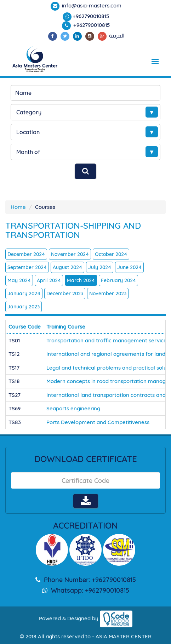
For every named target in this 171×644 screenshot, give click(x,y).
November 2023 (108, 293)
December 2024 (26, 254)
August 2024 (67, 267)
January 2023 (24, 307)
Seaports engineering (73, 408)
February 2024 (118, 280)
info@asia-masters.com (91, 5)
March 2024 (81, 280)
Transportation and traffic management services (108, 340)
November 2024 (70, 254)
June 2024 (129, 267)
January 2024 (24, 293)
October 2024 (111, 254)
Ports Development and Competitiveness (98, 422)
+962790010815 (91, 16)
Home (18, 207)
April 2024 (49, 280)
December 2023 (65, 293)
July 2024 (100, 267)
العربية (117, 36)
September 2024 (27, 267)
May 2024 (19, 280)
